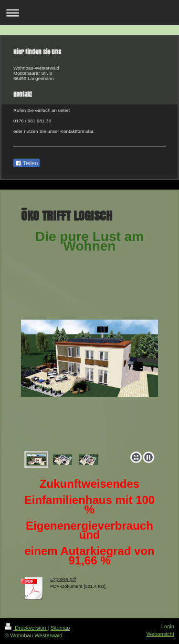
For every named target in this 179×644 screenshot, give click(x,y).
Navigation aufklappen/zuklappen (89, 13)
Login (168, 626)
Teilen (26, 163)
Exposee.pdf (63, 579)
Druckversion (26, 628)
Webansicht (160, 634)
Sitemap (60, 628)
